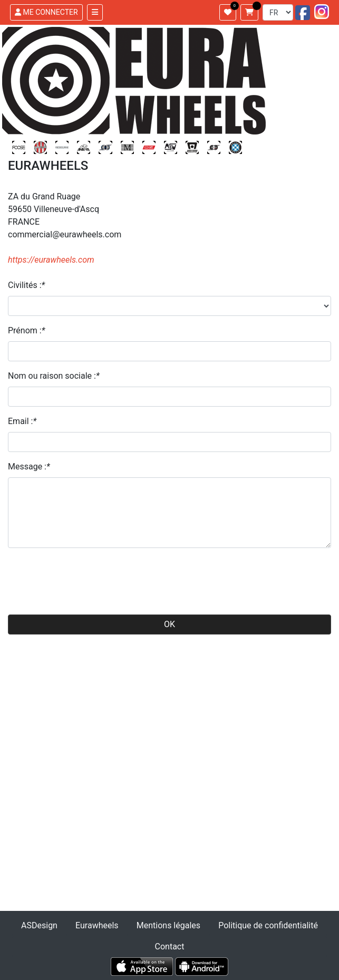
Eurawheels (97, 925)
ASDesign (39, 925)
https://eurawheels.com (51, 260)
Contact (170, 947)
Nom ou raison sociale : (54, 376)
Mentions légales (168, 925)
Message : (29, 467)
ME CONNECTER (46, 12)
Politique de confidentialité (268, 925)
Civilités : (26, 285)
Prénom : (26, 330)
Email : (22, 421)
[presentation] (88, 577)
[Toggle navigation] (95, 12)
